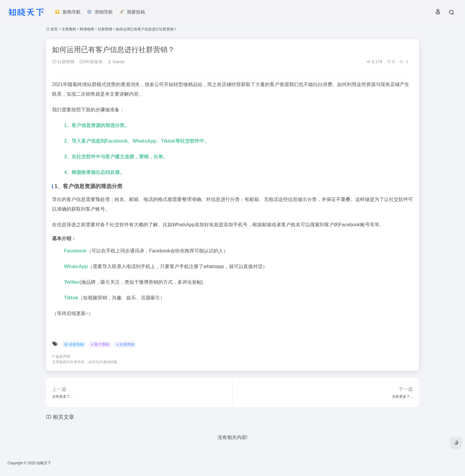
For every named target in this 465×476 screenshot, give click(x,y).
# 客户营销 (100, 345)
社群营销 (105, 29)
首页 (54, 29)
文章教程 (69, 29)
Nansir (116, 62)
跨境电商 (87, 29)
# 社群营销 (125, 345)
